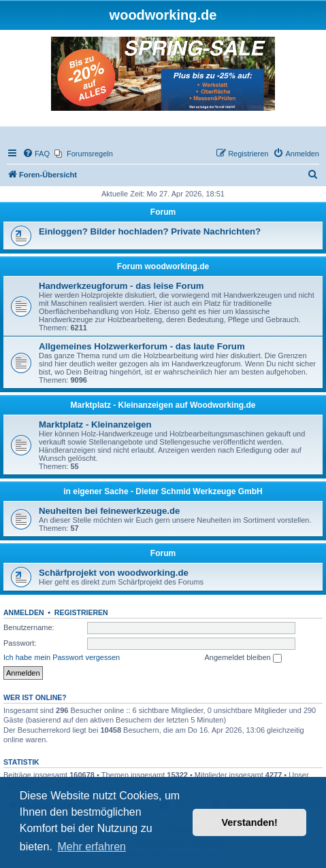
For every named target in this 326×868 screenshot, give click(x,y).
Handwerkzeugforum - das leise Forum (121, 286)
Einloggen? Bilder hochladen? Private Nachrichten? (150, 231)
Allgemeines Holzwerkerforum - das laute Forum (142, 346)
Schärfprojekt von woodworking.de (114, 573)
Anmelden (24, 612)
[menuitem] (36, 154)
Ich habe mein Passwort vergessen (62, 657)
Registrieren (81, 612)
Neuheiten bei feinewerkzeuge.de (109, 511)
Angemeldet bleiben (243, 658)
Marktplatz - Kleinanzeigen (95, 424)
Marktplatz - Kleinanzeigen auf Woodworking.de (163, 405)
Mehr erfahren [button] (92, 847)
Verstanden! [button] (250, 822)
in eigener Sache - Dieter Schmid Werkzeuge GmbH (163, 491)
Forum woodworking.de (163, 266)
